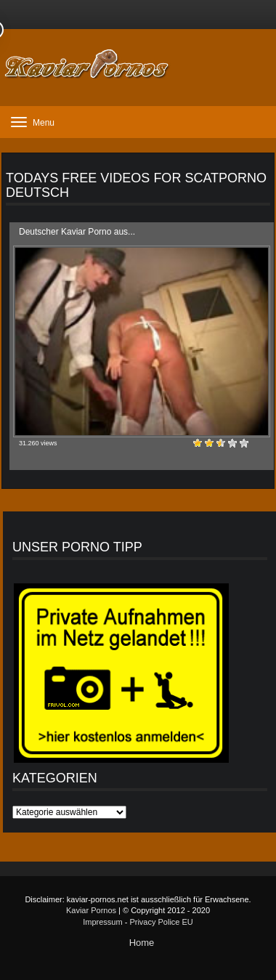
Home (142, 943)
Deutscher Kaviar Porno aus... (77, 232)
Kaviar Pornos (91, 910)
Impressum (102, 922)
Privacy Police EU (161, 922)
